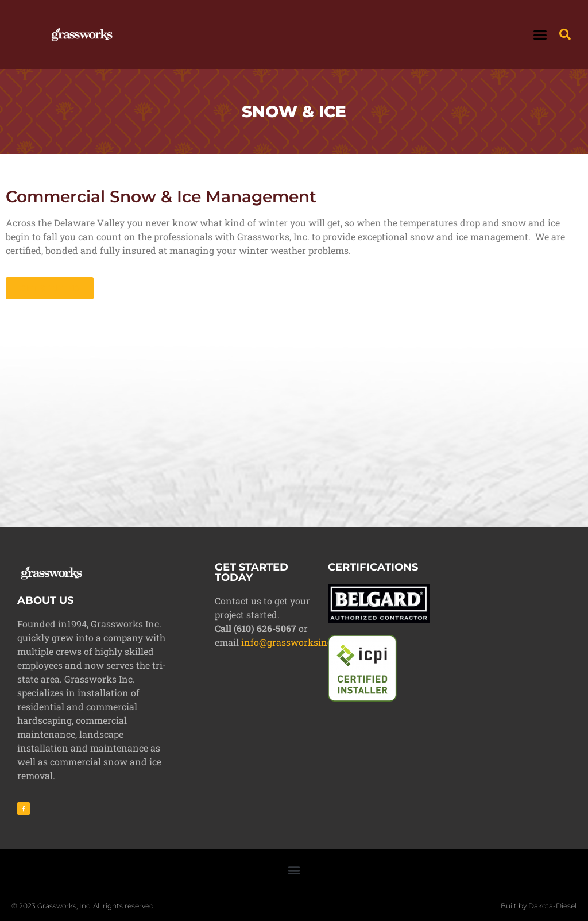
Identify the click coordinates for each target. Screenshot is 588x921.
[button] (540, 34)
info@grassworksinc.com (297, 642)
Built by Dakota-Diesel (539, 906)
